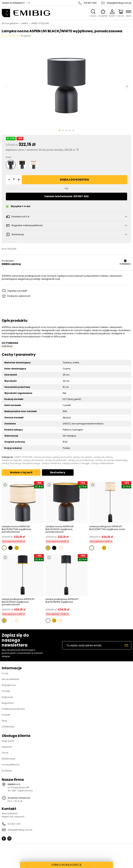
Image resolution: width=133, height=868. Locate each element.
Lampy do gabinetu (56, 460)
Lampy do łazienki (33, 460)
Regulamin (8, 703)
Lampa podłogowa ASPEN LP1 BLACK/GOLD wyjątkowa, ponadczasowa (18, 602)
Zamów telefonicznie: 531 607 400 (66, 196)
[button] (8, 180)
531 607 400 (90, 3)
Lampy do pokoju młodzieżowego (21, 463)
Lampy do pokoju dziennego (112, 460)
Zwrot (5, 753)
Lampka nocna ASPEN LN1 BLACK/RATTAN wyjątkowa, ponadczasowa (17, 529)
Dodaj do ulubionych (19, 296)
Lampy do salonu (103, 457)
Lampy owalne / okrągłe (76, 463)
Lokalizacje (8, 727)
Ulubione (7, 747)
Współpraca (9, 685)
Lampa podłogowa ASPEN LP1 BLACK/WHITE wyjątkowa (62, 601)
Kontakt (6, 715)
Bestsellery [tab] (58, 472)
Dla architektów (10, 679)
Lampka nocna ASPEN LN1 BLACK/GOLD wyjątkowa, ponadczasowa (60, 529)
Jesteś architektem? (13, 3)
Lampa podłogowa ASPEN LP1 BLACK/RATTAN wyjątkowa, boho (107, 528)
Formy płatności (11, 765)
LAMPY (25, 23)
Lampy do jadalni (83, 457)
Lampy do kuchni (62, 457)
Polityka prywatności (13, 709)
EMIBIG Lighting (11, 264)
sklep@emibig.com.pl (119, 3)
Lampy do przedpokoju (81, 460)
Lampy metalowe (51, 463)
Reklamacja (8, 759)
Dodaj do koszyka (74, 180)
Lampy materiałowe (103, 463)
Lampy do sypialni (12, 460)
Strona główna (10, 23)
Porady (6, 691)
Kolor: (9, 157)
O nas (5, 673)
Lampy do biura (43, 457)
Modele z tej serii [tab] (21, 472)
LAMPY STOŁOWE (40, 23)
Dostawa (7, 771)
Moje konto (8, 741)
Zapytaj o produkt (17, 291)
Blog (4, 721)
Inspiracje (7, 697)
